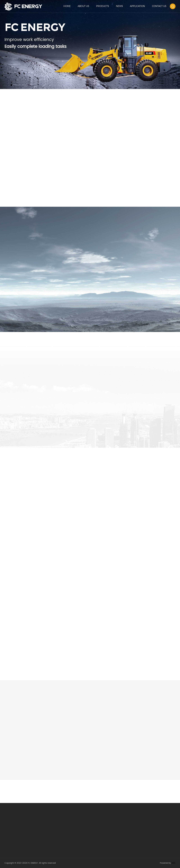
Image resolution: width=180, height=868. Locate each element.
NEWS (119, 6)
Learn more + (19, 70)
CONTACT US (159, 6)
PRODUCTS (103, 6)
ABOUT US (83, 6)
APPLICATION (137, 6)
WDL (173, 863)
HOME (67, 6)
